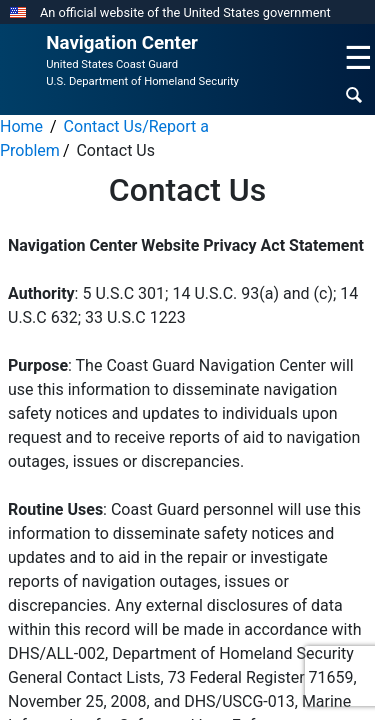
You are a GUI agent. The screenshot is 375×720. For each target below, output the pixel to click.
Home (21, 126)
